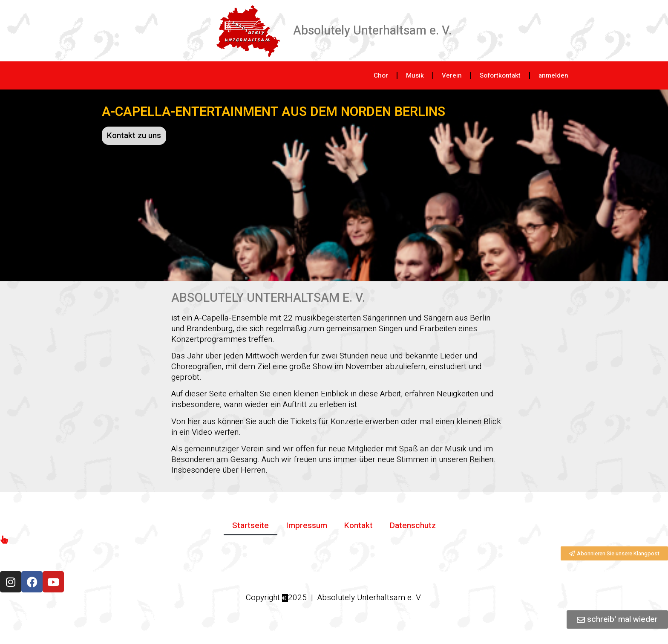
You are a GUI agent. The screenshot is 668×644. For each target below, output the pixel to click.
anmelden (553, 75)
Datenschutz (413, 526)
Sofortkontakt (500, 75)
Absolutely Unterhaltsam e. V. (372, 31)
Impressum (307, 526)
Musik (415, 75)
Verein (452, 75)
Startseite (250, 526)
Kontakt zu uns (134, 136)
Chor (381, 75)
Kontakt (358, 526)
